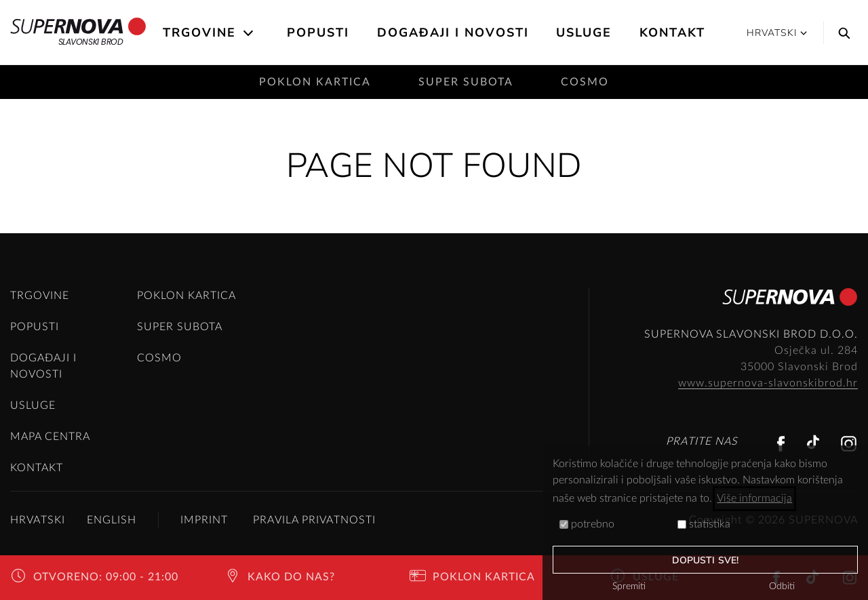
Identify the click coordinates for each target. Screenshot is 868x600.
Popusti (318, 33)
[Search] (841, 33)
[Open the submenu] (249, 33)
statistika (704, 524)
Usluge (584, 33)
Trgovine (199, 33)
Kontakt (672, 33)
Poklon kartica (315, 82)
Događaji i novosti (453, 33)
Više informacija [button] (754, 498)
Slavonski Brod (78, 33)
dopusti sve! (705, 560)
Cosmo (585, 82)
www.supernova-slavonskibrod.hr (768, 383)
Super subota (466, 82)
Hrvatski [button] (777, 33)
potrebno (587, 524)
